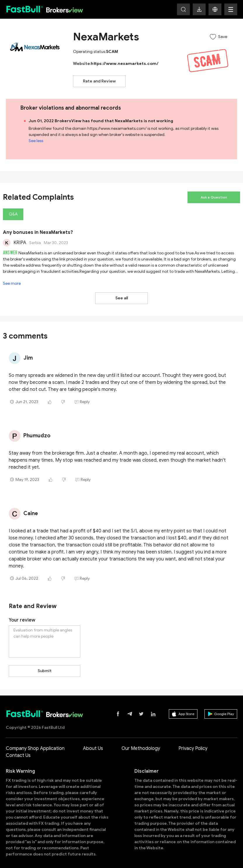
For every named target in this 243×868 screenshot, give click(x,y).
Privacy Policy (193, 742)
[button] (215, 9)
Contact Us (18, 749)
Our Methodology (141, 742)
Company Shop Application (35, 742)
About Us (93, 742)
